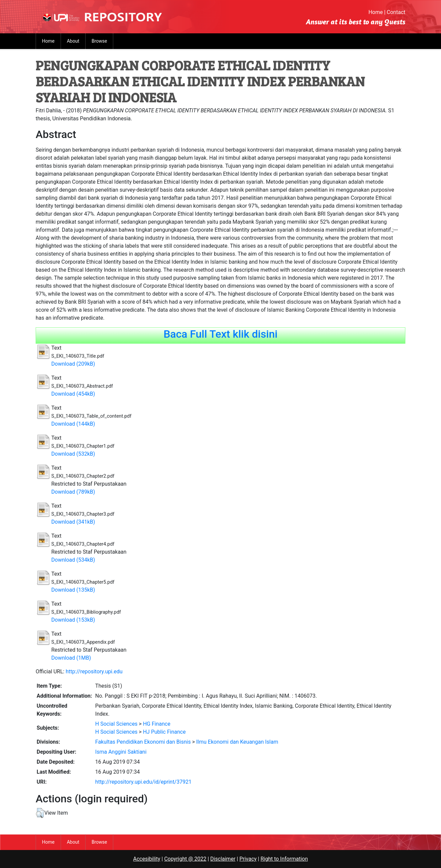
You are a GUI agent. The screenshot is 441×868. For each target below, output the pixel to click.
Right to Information (284, 859)
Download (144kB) (73, 424)
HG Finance (157, 724)
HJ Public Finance (164, 732)
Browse (99, 41)
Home (376, 12)
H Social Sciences (116, 724)
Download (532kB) (73, 454)
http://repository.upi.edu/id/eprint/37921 (143, 782)
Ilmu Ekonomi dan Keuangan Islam (237, 742)
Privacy (248, 859)
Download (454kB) (73, 394)
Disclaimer (223, 859)
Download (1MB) (71, 658)
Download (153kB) (73, 620)
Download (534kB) (73, 560)
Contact (396, 12)
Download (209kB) (73, 364)
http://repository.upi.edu (94, 671)
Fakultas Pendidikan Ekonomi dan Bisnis (143, 742)
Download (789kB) (73, 492)
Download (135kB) (73, 590)
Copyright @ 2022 (185, 859)
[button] (40, 813)
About (73, 41)
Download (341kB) (73, 522)
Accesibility (147, 859)
